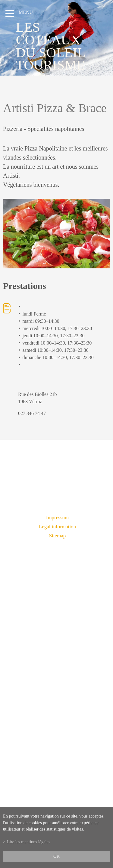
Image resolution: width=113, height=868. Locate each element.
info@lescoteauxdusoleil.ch (56, 696)
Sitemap (58, 536)
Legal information (57, 527)
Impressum (58, 518)
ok (56, 856)
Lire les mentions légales (28, 842)
